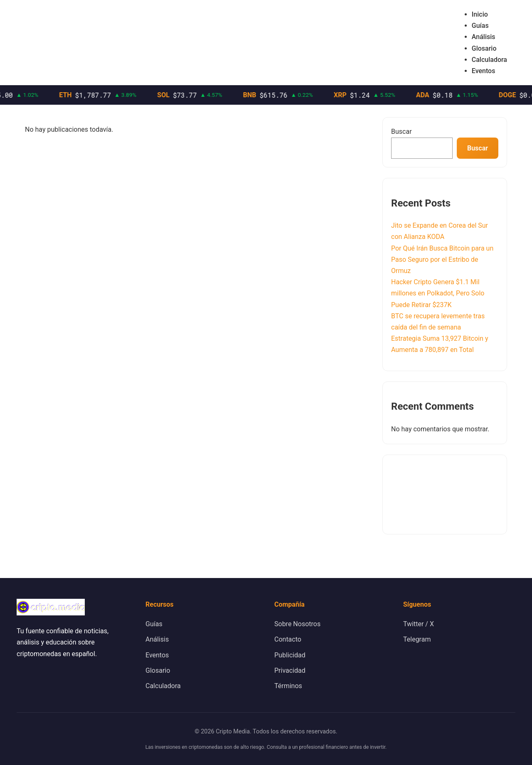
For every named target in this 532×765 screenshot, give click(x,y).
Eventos (484, 71)
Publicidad (290, 655)
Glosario (484, 48)
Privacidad (290, 670)
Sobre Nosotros (297, 624)
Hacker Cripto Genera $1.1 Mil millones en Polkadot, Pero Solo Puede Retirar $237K (438, 293)
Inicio (480, 14)
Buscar (401, 132)
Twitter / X (419, 624)
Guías (480, 26)
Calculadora (489, 60)
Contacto (288, 639)
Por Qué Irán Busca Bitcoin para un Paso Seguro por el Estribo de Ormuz (442, 260)
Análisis (484, 37)
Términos (288, 686)
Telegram (417, 639)
